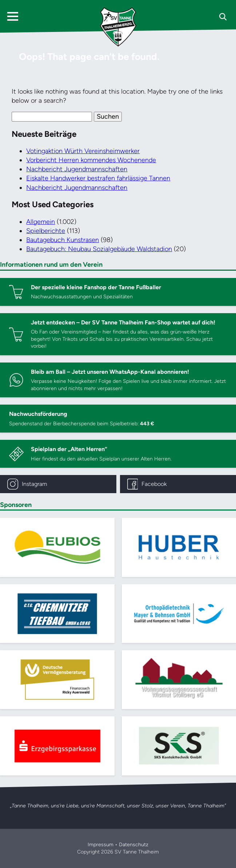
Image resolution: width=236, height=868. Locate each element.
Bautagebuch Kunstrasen (63, 240)
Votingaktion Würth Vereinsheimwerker (83, 151)
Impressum (101, 845)
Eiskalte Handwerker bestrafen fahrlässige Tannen (98, 178)
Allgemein (41, 222)
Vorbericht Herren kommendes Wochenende (91, 160)
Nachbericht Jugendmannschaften (77, 169)
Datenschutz (134, 845)
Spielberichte (46, 231)
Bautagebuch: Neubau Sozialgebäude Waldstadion (99, 249)
